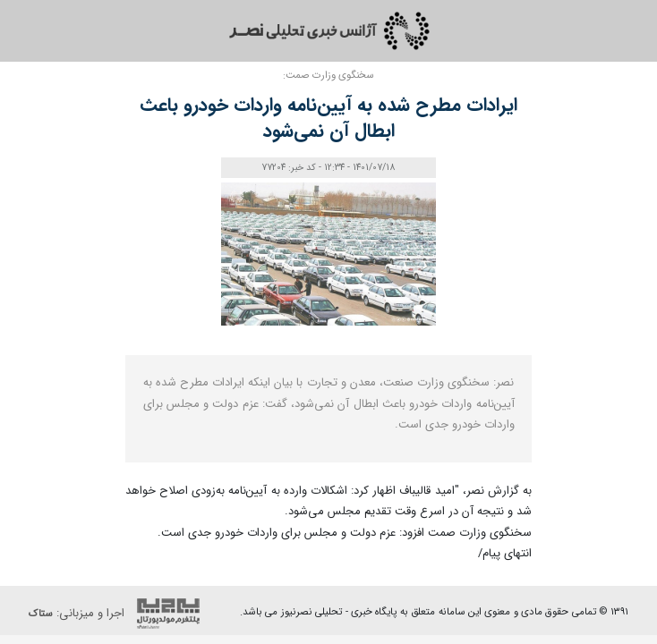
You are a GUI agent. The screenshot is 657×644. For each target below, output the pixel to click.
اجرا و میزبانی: (119, 614)
